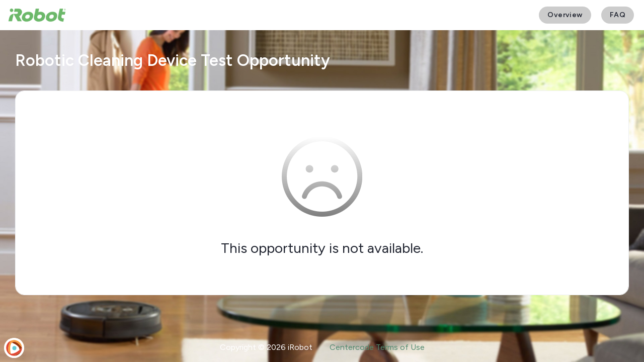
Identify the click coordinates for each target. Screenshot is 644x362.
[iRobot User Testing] (37, 15)
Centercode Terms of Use (377, 347)
